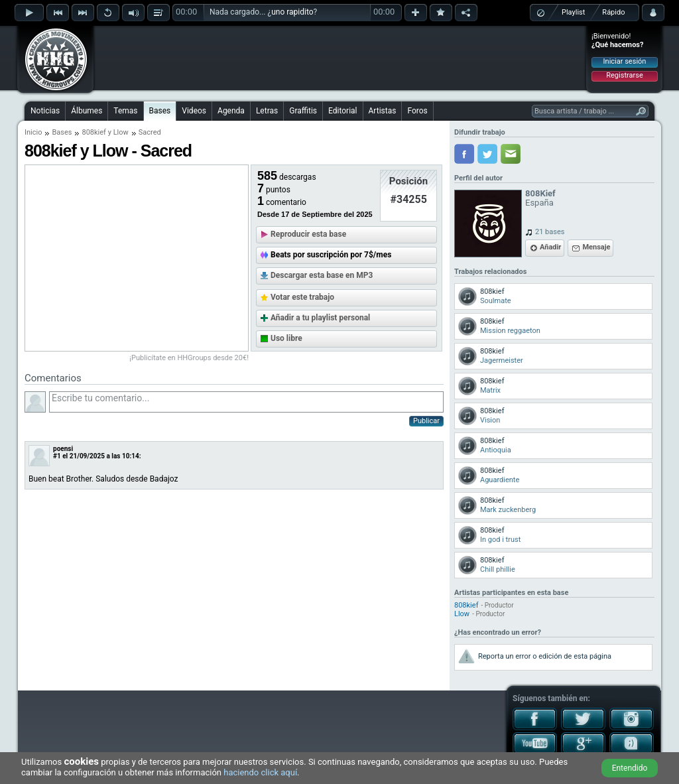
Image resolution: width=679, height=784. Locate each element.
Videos (194, 111)
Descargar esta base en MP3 (322, 275)
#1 (57, 456)
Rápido (613, 12)
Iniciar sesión (625, 61)
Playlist (573, 12)
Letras (267, 111)
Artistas (383, 111)
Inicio (33, 132)
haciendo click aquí (260, 772)
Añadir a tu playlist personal (320, 318)
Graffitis (303, 111)
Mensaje (596, 247)
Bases (160, 111)
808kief (93, 132)
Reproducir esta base (308, 234)
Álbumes (87, 111)
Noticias (45, 111)
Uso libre (286, 338)
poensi (63, 449)
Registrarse (624, 75)
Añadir (550, 247)
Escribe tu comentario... (246, 402)
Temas (125, 111)
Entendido (630, 768)
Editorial (342, 111)
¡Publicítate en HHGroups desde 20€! (189, 358)
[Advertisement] (340, 58)
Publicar (426, 421)
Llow (121, 132)
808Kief (540, 193)
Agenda (231, 111)
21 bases (550, 232)
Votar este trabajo (302, 297)
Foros (417, 111)
